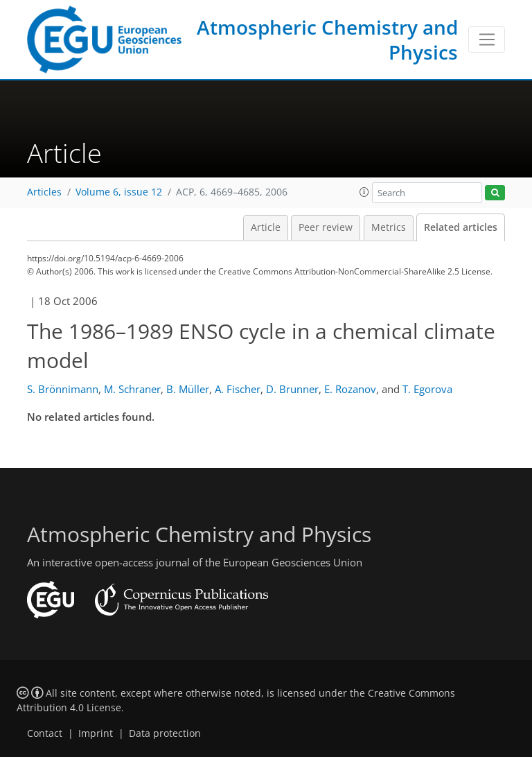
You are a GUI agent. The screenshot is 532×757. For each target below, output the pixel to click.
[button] (364, 192)
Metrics (389, 227)
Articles (44, 192)
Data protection (165, 733)
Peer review (326, 227)
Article (266, 227)
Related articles (461, 227)
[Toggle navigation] (487, 40)
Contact (45, 733)
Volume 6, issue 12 (119, 192)
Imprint (96, 733)
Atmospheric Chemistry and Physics (327, 40)
